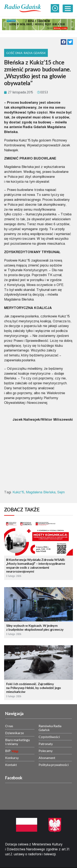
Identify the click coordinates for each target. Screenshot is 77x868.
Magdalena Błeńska (41, 492)
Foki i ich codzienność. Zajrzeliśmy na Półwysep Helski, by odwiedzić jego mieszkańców (33, 688)
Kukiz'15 (18, 492)
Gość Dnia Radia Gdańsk (26, 53)
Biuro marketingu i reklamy (17, 742)
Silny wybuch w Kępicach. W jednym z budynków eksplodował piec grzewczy (35, 627)
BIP (8, 751)
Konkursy (12, 758)
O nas (9, 726)
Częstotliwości (49, 737)
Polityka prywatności (54, 765)
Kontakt (11, 765)
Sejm (61, 492)
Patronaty (46, 744)
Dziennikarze (14, 733)
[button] (64, 42)
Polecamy (46, 751)
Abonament (47, 758)
